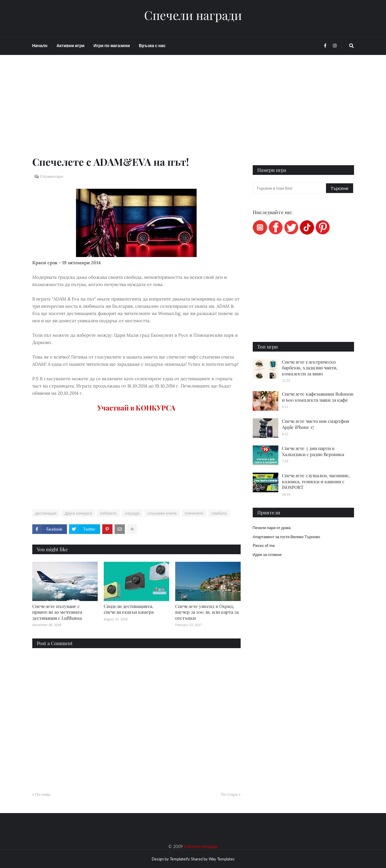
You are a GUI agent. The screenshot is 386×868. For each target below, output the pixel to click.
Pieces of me (264, 545)
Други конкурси (78, 513)
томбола (219, 513)
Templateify (180, 859)
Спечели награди (193, 15)
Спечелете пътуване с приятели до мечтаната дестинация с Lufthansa (57, 612)
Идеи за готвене (267, 555)
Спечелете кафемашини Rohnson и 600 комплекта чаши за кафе (318, 397)
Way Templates (222, 859)
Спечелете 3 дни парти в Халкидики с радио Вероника (313, 451)
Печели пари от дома (272, 528)
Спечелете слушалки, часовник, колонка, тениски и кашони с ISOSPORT (316, 481)
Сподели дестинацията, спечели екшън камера (129, 609)
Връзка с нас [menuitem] (152, 45)
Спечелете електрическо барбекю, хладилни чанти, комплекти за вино (310, 368)
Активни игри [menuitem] (70, 45)
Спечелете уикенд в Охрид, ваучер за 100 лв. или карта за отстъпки (207, 612)
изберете (108, 513)
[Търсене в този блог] (290, 188)
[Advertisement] (136, 112)
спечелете (194, 513)
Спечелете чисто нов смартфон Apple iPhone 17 (316, 424)
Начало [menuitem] (40, 45)
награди (132, 513)
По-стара (229, 794)
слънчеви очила (162, 513)
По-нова (43, 794)
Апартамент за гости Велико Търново (286, 537)
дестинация (46, 513)
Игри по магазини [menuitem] (112, 45)
